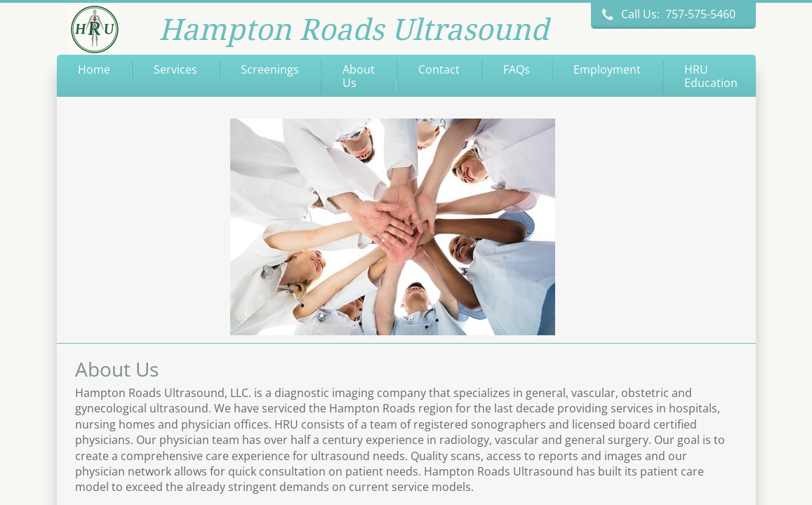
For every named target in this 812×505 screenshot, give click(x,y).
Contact (439, 69)
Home (94, 69)
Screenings (270, 69)
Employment (607, 69)
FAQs (517, 69)
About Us (359, 76)
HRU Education (711, 76)
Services (175, 69)
